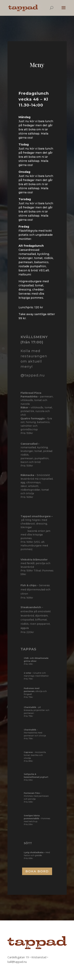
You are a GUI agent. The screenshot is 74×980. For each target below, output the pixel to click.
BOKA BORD (37, 871)
